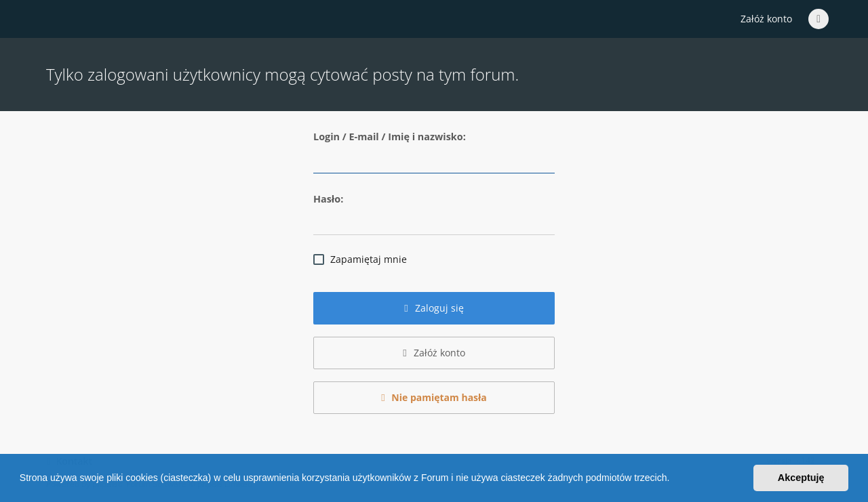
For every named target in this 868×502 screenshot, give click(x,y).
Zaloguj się (434, 308)
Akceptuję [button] (801, 478)
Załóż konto (766, 19)
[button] (674, 480)
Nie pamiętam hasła (434, 397)
